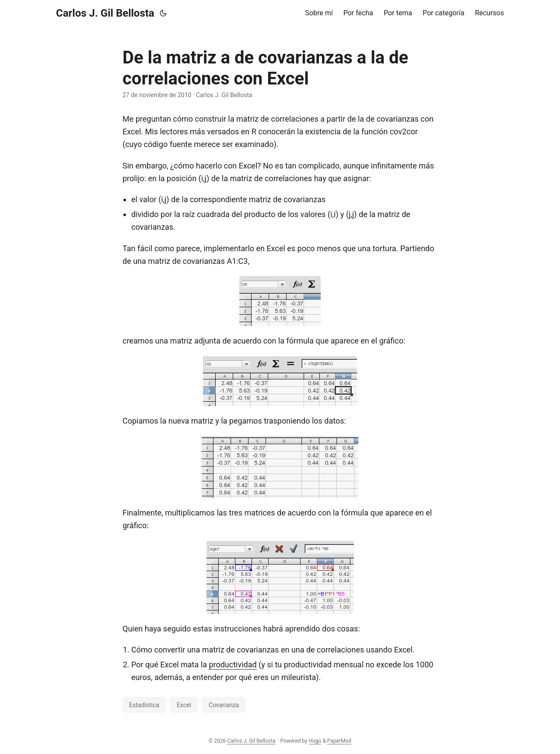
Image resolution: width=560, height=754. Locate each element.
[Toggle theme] (163, 13)
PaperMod (339, 741)
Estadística (144, 705)
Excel (184, 705)
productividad (233, 665)
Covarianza (224, 705)
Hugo (315, 741)
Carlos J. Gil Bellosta (105, 13)
